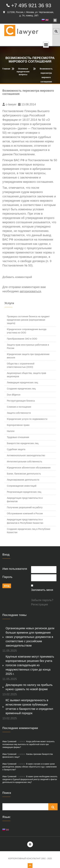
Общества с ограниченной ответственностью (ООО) (21, 365)
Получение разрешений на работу (25, 507)
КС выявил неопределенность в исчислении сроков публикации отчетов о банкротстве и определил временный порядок (29, 707)
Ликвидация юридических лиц (22, 383)
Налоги (11, 431)
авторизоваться (30, 291)
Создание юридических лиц (21, 389)
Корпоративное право (18, 425)
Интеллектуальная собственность (25, 462)
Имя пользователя (15, 569)
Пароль (7, 577)
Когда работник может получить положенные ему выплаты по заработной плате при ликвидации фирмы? (28, 744)
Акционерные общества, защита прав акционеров (26, 375)
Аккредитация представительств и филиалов (25, 500)
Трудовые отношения (18, 437)
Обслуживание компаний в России (25, 513)
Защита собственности (19, 413)
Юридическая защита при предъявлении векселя (28, 356)
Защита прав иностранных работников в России (28, 346)
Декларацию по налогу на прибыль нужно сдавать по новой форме (29, 687)
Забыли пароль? (42, 600)
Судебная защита (16, 449)
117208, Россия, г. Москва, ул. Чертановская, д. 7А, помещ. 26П (28, 14)
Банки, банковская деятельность (24, 474)
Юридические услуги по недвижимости (27, 419)
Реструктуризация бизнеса (21, 401)
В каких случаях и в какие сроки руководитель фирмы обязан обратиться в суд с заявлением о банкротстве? (30, 767)
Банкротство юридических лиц (23, 443)
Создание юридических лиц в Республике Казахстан (29, 531)
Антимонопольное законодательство (26, 455)
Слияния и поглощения (19, 407)
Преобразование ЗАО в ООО (22, 339)
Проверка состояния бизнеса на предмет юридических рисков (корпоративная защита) (28, 320)
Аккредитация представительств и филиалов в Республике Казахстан (25, 521)
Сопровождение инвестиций (22, 486)
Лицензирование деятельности (23, 480)
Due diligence (14, 395)
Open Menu (46, 45)
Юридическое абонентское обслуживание (29, 468)
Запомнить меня (42, 590)
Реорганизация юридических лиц (24, 492)
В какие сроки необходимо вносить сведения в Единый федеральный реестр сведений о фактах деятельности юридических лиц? (30, 779)
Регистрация (39, 604)
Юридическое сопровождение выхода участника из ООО (27, 331)
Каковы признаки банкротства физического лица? (28, 756)
